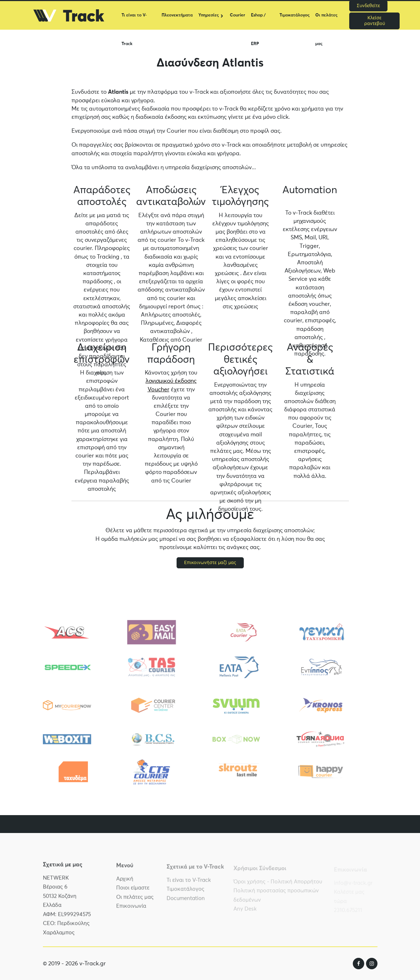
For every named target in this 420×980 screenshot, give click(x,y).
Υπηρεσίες (209, 15)
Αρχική (125, 883)
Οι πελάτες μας (326, 21)
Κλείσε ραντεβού (375, 21)
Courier (238, 15)
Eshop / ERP (258, 21)
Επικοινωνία (131, 910)
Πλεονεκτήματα (177, 15)
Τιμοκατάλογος (295, 15)
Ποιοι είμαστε (133, 892)
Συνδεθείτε (368, 6)
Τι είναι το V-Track (134, 21)
